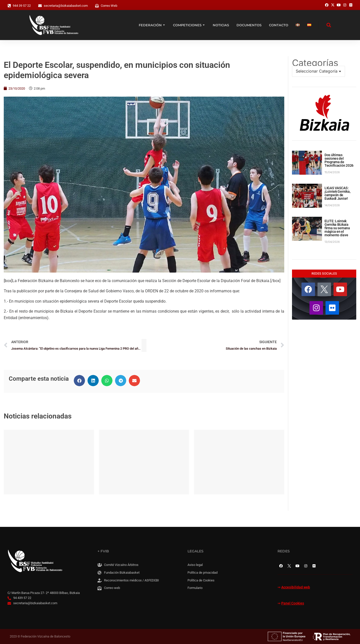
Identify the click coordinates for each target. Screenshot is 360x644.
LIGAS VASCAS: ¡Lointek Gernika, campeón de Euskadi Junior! (337, 193)
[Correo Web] (97, 6)
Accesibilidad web (296, 587)
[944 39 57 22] (9, 6)
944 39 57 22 (22, 6)
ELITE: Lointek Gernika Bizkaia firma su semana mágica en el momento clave (337, 228)
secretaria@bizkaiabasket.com (66, 6)
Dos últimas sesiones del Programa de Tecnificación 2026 (339, 160)
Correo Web (109, 6)
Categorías (315, 63)
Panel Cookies (293, 603)
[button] (79, 381)
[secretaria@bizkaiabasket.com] (40, 6)
